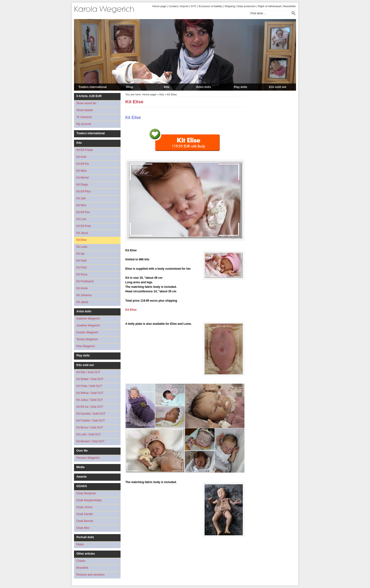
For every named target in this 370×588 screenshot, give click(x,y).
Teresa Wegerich (87, 339)
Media (80, 467)
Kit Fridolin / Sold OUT (91, 421)
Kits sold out (277, 87)
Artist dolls (203, 87)
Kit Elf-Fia (83, 164)
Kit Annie (82, 288)
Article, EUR (89, 96)
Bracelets (82, 568)
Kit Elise (82, 240)
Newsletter (290, 6)
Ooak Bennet (85, 521)
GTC (194, 6)
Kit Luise (82, 247)
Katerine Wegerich (88, 319)
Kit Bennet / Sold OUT (90, 441)
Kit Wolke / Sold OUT (90, 379)
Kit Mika (82, 171)
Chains (81, 561)
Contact (173, 6)
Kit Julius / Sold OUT (90, 400)
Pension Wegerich (88, 458)
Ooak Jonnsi (84, 507)
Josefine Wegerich (88, 325)
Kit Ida (80, 254)
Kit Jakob (82, 302)
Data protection (246, 6)
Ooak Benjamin (86, 493)
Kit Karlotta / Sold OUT (91, 414)
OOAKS (82, 486)
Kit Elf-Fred (84, 226)
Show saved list (86, 103)
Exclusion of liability (210, 6)
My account (84, 124)
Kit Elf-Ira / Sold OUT (90, 407)
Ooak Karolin (85, 514)
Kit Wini (81, 205)
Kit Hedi (81, 261)
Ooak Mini (83, 528)
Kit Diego (82, 185)
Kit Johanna (84, 295)
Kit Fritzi (82, 268)
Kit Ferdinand (85, 281)
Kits (166, 87)
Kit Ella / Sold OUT (88, 372)
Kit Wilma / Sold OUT (90, 393)
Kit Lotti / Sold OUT (89, 434)
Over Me (82, 451)
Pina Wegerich (86, 346)
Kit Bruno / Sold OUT (90, 428)
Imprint (184, 6)
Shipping (230, 6)
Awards (82, 477)
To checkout (84, 117)
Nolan (80, 544)
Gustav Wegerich (87, 332)
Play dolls (240, 87)
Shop (130, 87)
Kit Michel (83, 178)
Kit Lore (81, 219)
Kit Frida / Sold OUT (89, 386)
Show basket (85, 110)
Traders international (92, 87)
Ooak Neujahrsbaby (89, 500)
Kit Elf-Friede (85, 150)
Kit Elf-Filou (84, 191)
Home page (159, 6)
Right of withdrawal (270, 6)
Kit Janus (82, 233)
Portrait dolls (85, 537)
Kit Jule (81, 198)
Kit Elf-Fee (83, 212)
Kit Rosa (82, 274)
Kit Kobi (81, 157)
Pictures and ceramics (90, 575)
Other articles (86, 554)
